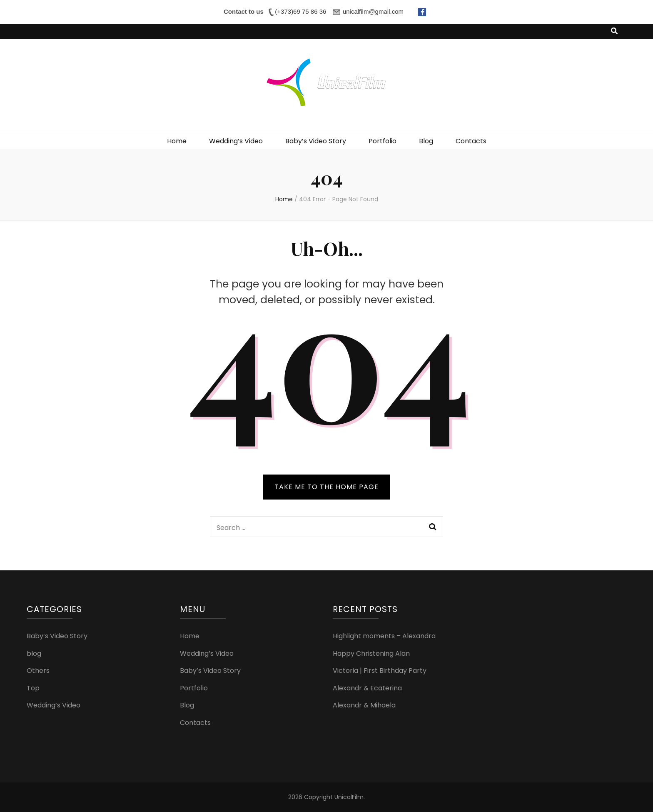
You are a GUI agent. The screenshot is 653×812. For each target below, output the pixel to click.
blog (34, 653)
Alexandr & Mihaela (364, 705)
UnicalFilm (349, 797)
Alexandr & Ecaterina (367, 688)
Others (38, 671)
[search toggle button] (614, 31)
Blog (426, 141)
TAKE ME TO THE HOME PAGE (326, 487)
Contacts (471, 141)
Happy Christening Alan (371, 653)
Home (177, 141)
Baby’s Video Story (316, 141)
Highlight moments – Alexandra (384, 636)
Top (33, 688)
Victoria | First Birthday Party (380, 671)
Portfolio (383, 141)
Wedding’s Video (236, 141)
